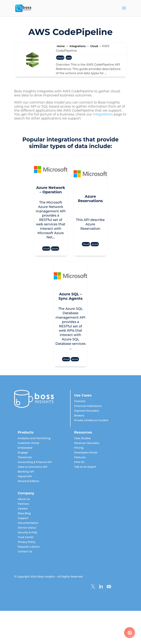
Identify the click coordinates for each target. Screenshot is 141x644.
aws (69, 58)
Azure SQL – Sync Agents (70, 287)
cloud (60, 58)
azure (51, 240)
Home (61, 46)
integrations (103, 114)
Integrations (77, 46)
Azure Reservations (94, 196)
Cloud (94, 46)
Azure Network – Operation (47, 190)
